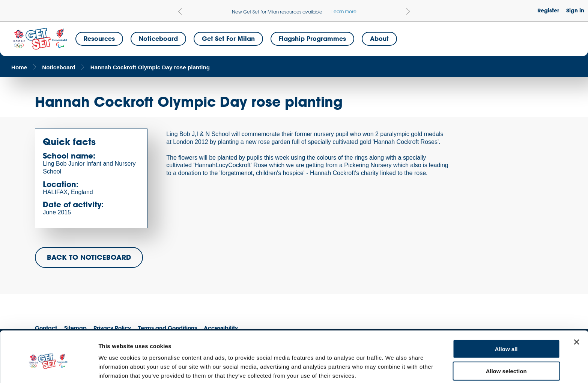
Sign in (575, 10)
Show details (394, 368)
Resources (99, 38)
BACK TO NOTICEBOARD (89, 257)
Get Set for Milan (228, 38)
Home (19, 67)
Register (548, 10)
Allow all (506, 317)
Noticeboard (158, 38)
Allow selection (506, 339)
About (379, 38)
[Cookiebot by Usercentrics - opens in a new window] (49, 368)
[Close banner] (576, 310)
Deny (506, 361)
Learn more (344, 11)
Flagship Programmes (312, 38)
